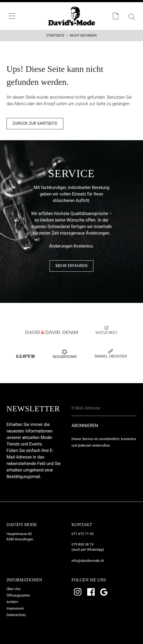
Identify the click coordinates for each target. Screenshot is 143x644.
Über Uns (14, 589)
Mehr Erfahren (71, 266)
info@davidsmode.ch (88, 561)
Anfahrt (12, 602)
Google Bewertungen (105, 592)
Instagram (78, 592)
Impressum (15, 608)
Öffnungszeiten (18, 595)
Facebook (91, 592)
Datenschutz (16, 615)
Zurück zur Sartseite (35, 124)
